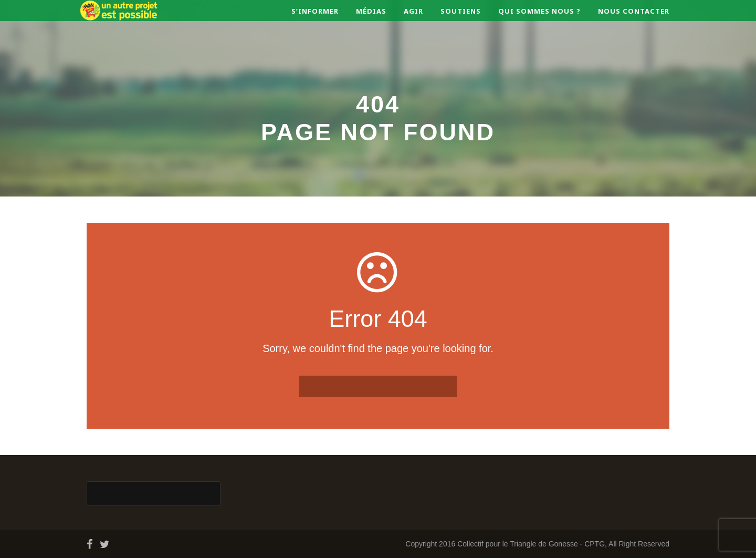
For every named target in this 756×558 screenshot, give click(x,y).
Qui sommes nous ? (539, 11)
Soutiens (461, 11)
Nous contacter (634, 11)
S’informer (315, 11)
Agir (413, 11)
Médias (371, 11)
